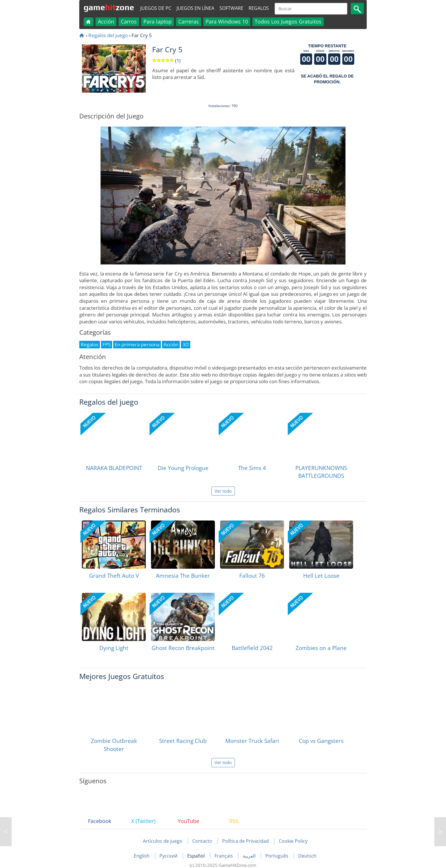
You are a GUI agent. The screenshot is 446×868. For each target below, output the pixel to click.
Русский (169, 856)
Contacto (202, 841)
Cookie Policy (293, 841)
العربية (250, 856)
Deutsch (307, 856)
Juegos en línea (195, 8)
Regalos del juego (108, 35)
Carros (129, 21)
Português (277, 856)
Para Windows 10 (227, 21)
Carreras (189, 21)
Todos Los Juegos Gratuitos (288, 21)
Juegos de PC (156, 8)
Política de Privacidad (246, 841)
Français (224, 856)
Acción (106, 21)
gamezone (109, 7)
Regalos (259, 8)
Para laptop (158, 21)
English (142, 856)
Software (231, 8)
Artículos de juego (163, 841)
